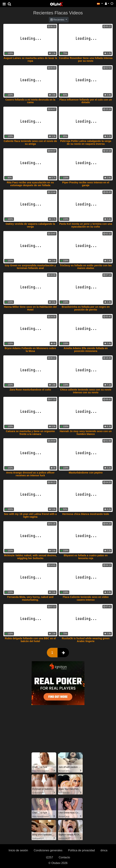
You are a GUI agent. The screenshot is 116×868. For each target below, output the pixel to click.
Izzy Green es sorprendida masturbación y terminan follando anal (30, 267)
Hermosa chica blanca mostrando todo (86, 514)
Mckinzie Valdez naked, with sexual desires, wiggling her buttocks (30, 557)
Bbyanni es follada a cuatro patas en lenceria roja (86, 557)
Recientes (58, 20)
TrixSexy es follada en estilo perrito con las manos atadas (86, 267)
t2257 (50, 857)
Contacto (64, 857)
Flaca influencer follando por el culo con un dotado (86, 101)
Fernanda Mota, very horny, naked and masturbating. (30, 598)
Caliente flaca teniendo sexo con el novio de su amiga (30, 142)
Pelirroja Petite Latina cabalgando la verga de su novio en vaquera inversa (86, 142)
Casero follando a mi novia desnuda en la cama (30, 101)
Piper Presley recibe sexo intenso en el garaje (86, 184)
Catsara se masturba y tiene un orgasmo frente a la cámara (30, 433)
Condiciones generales (48, 850)
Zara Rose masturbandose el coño (30, 390)
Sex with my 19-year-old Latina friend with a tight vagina (30, 515)
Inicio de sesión (18, 850)
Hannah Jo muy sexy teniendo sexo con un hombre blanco (86, 433)
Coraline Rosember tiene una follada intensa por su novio (86, 59)
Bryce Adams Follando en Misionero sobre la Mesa (30, 350)
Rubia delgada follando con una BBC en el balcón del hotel (30, 640)
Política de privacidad (81, 850)
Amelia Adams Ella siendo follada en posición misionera (86, 350)
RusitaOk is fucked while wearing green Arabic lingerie (86, 640)
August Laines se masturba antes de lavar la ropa (30, 59)
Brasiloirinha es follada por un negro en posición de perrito (86, 308)
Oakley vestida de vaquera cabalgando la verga (30, 225)
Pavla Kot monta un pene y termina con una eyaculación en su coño (86, 225)
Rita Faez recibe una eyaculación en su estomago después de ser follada (30, 184)
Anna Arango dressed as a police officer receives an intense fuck (30, 474)
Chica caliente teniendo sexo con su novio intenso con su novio (86, 391)
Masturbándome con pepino (86, 473)
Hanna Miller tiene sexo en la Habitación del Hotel (30, 308)
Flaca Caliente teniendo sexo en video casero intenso (86, 598)
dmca (104, 850)
